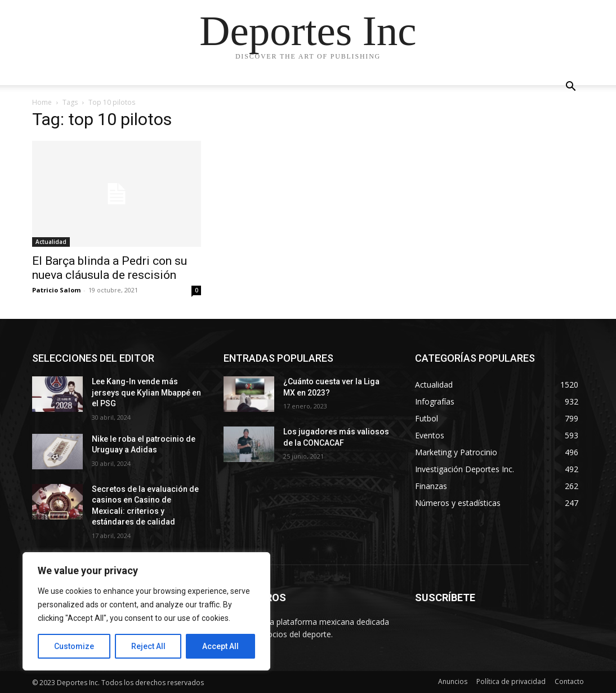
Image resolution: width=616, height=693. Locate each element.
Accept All (220, 646)
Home (42, 102)
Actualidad (51, 242)
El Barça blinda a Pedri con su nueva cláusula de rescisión (110, 268)
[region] (146, 611)
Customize (74, 646)
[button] (570, 88)
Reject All (148, 646)
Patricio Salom (56, 290)
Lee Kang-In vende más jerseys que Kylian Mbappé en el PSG (146, 392)
